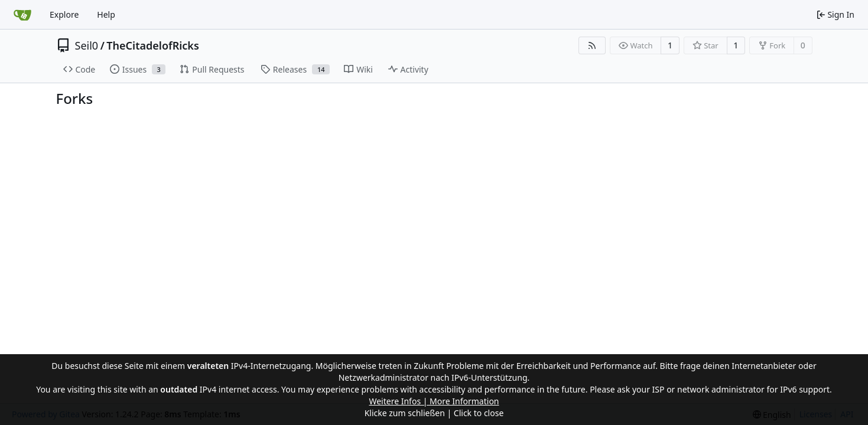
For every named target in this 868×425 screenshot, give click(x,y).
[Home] (22, 15)
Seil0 (87, 45)
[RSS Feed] (592, 45)
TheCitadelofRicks (153, 45)
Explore (64, 14)
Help (106, 14)
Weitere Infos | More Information (434, 401)
